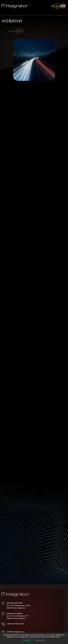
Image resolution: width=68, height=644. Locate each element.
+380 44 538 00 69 (15, 624)
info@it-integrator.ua (15, 632)
